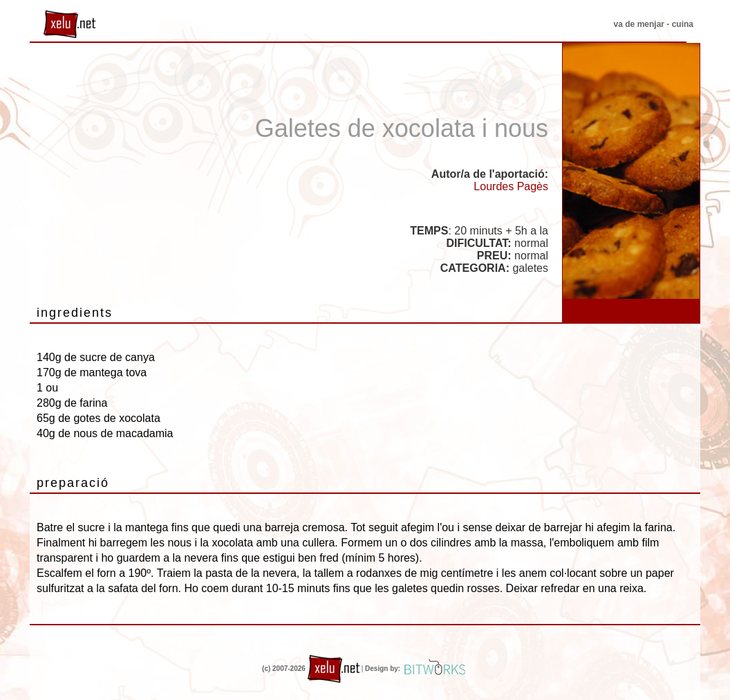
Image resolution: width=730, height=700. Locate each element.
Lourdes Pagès (511, 186)
